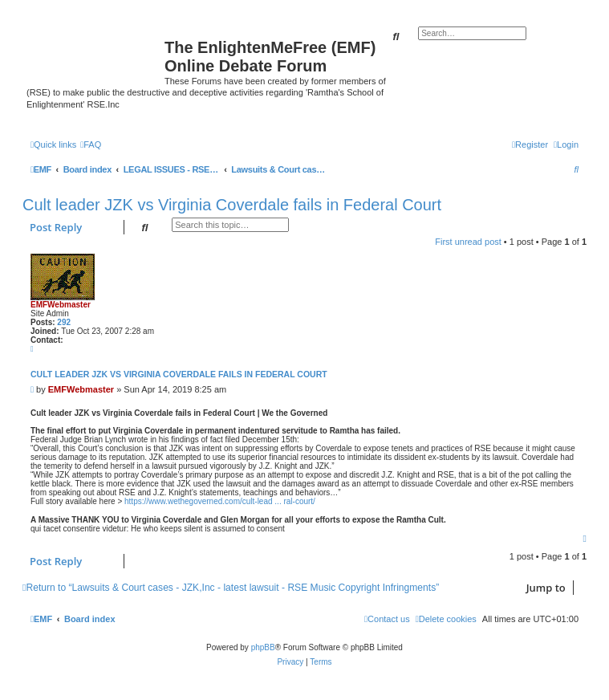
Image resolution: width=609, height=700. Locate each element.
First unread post (468, 242)
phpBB (263, 647)
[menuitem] (91, 144)
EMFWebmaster (61, 305)
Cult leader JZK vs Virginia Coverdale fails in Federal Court (232, 205)
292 (64, 322)
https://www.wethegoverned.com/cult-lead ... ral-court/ (220, 501)
